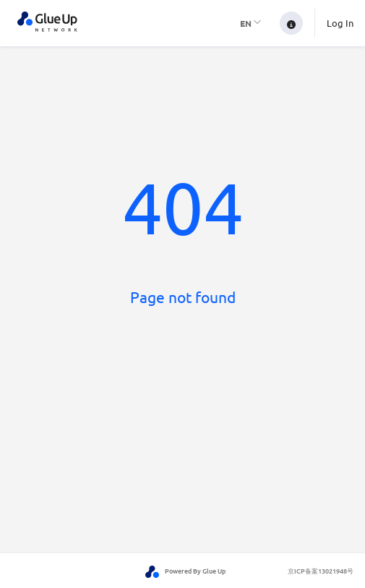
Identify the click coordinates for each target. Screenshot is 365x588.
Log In (340, 23)
